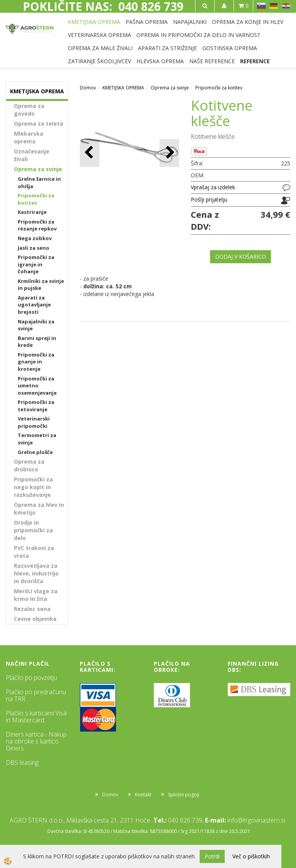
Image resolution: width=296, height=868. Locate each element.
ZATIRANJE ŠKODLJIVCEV (99, 61)
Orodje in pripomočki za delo (33, 530)
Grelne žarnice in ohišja (39, 183)
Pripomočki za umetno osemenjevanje (37, 386)
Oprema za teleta (39, 124)
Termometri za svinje (37, 439)
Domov (88, 88)
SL (261, 6)
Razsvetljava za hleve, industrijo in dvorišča (36, 573)
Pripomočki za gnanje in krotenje (36, 362)
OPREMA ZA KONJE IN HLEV (248, 22)
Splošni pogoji (184, 795)
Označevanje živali (32, 155)
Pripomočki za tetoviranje (36, 406)
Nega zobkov (35, 238)
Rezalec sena (32, 609)
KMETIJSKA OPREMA (94, 22)
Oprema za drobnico (29, 465)
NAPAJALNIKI (190, 22)
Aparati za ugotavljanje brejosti (34, 305)
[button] (169, 153)
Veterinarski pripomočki (34, 422)
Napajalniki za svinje (36, 325)
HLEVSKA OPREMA (160, 61)
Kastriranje (32, 212)
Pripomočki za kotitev (36, 199)
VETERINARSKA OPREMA (99, 35)
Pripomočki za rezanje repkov (37, 225)
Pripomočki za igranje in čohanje (36, 264)
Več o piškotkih (251, 856)
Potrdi (212, 856)
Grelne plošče (35, 452)
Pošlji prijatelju (209, 199)
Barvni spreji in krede (37, 342)
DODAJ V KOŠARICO (240, 257)
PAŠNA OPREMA (147, 22)
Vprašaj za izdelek (213, 187)
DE (274, 6)
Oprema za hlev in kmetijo (39, 509)
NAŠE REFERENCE (212, 61)
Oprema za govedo (29, 110)
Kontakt (143, 795)
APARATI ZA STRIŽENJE (167, 48)
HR (286, 6)
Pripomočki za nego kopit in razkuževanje (33, 487)
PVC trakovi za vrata (34, 552)
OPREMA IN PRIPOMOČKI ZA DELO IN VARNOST (198, 35)
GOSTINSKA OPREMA (230, 48)
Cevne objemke (35, 619)
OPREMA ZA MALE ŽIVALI (100, 48)
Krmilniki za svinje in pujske (41, 285)
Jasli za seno (34, 248)
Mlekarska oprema (29, 137)
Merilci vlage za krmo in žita (36, 595)
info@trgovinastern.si (256, 820)
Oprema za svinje (38, 169)
